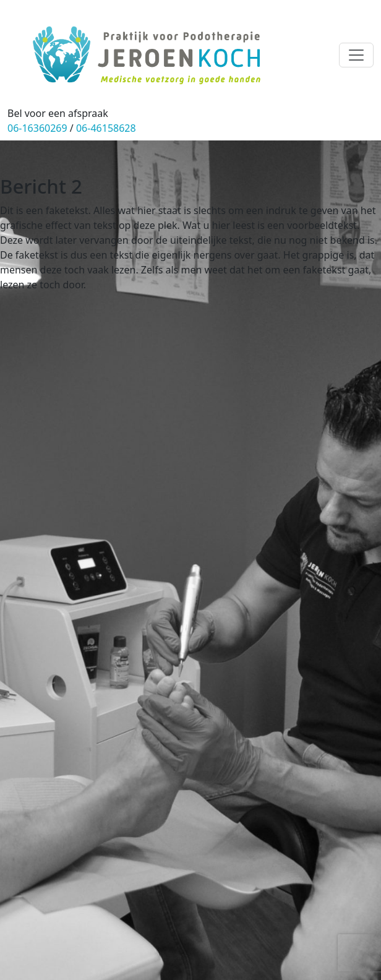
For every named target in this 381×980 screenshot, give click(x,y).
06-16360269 (37, 128)
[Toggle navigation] (356, 55)
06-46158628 (106, 128)
